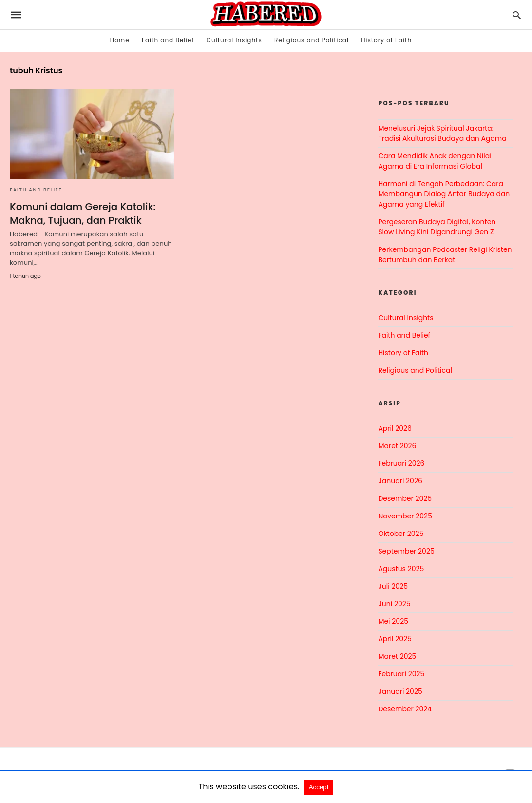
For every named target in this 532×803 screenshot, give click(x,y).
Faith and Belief (168, 40)
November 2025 (405, 516)
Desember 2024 (405, 709)
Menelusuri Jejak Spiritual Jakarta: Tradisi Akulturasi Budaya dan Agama (442, 133)
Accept (319, 787)
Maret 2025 (397, 656)
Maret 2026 (397, 446)
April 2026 (395, 428)
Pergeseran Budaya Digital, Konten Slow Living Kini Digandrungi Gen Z (437, 227)
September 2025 (406, 551)
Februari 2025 (401, 674)
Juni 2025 (394, 604)
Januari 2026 (400, 481)
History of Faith (386, 40)
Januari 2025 (400, 691)
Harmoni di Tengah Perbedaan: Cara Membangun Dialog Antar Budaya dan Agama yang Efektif (444, 194)
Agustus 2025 (401, 569)
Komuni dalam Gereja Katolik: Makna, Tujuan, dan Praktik (83, 213)
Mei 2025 (393, 621)
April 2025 (395, 639)
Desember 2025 (405, 498)
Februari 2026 (401, 463)
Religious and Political (312, 40)
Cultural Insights (234, 40)
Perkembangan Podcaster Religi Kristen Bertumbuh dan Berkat (445, 255)
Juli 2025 (393, 586)
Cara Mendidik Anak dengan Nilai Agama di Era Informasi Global (435, 161)
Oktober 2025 (401, 534)
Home (120, 40)
